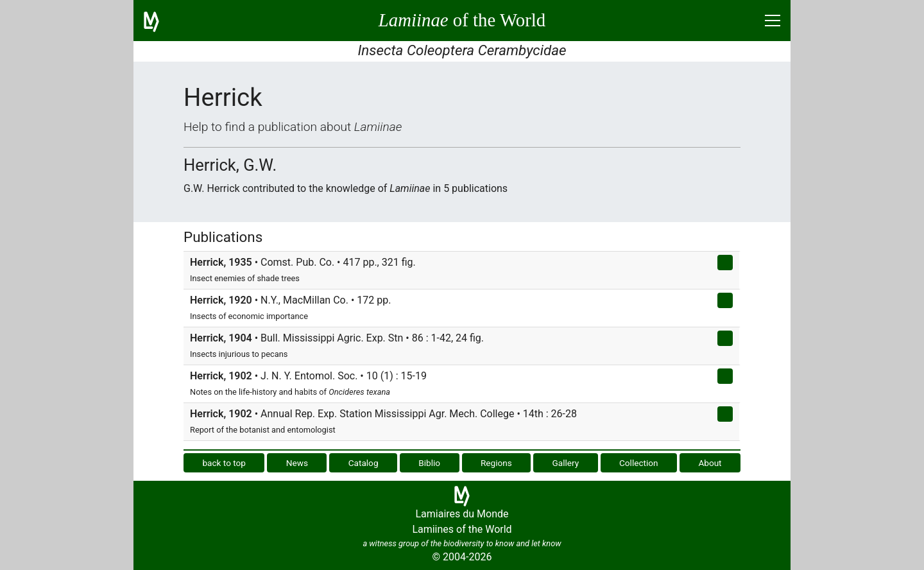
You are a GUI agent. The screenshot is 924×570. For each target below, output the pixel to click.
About (710, 463)
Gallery (566, 463)
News (297, 463)
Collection (639, 463)
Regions (496, 463)
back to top (224, 463)
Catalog (364, 463)
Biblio (429, 463)
